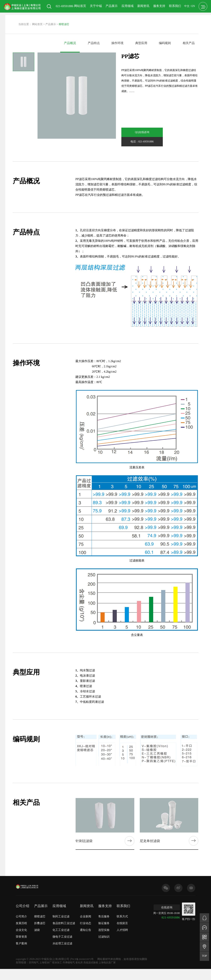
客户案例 (21, 941)
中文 (185, 22)
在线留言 (122, 921)
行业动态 (86, 921)
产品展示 (110, 22)
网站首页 (78, 22)
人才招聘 (122, 927)
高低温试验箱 (95, 955)
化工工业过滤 (61, 927)
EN (191, 22)
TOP (204, 956)
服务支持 (157, 22)
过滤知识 (104, 934)
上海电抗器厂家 (113, 955)
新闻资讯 (141, 22)
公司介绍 (23, 903)
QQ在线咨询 (134, 132)
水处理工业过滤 (62, 941)
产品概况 (70, 43)
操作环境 (117, 43)
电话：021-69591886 (160, 132)
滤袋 (37, 927)
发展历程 (21, 921)
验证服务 (104, 921)
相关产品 (189, 43)
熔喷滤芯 (40, 914)
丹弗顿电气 (72, 955)
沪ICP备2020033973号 (83, 951)
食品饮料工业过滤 (64, 921)
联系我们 (173, 22)
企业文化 (21, 927)
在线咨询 (167, 905)
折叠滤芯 (40, 921)
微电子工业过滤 (62, 934)
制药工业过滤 (61, 914)
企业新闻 (86, 914)
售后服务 (104, 914)
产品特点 (94, 43)
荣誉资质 (21, 934)
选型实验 (104, 927)
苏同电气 (34, 955)
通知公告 (86, 927)
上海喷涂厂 (47, 955)
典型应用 (141, 43)
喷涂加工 (59, 955)
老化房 (83, 955)
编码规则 (165, 43)
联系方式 (122, 914)
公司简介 (21, 914)
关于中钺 (94, 22)
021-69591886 (172, 914)
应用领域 (126, 22)
